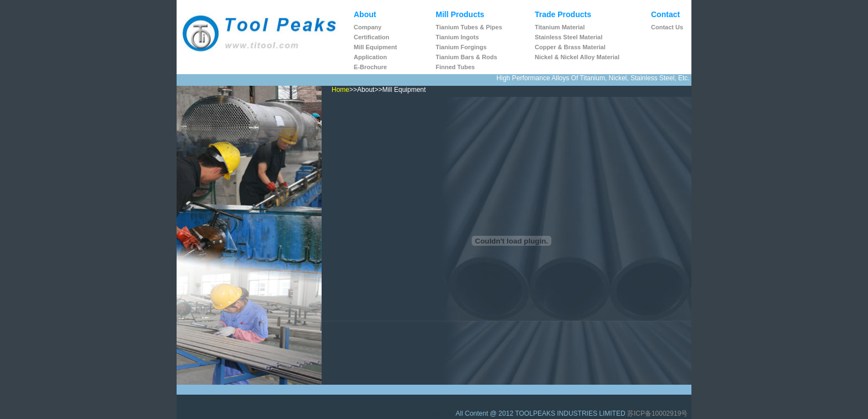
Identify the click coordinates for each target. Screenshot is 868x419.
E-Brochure (370, 67)
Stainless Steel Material (569, 37)
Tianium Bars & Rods (466, 57)
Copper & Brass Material (570, 47)
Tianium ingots (457, 37)
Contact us (667, 27)
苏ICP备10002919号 (657, 413)
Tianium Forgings (461, 47)
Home (340, 90)
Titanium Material (560, 27)
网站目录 (441, 413)
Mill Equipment (375, 47)
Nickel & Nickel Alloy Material (577, 57)
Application (370, 57)
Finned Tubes (455, 67)
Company (368, 27)
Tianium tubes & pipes (469, 27)
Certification (371, 37)
